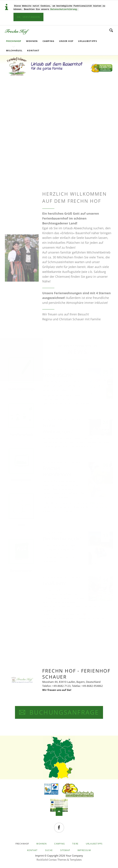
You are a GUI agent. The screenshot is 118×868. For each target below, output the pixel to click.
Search (111, 30)
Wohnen (32, 41)
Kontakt (33, 50)
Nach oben (59, 811)
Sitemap (65, 850)
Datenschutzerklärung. (64, 9)
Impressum (84, 850)
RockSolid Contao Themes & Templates (59, 859)
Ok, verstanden (28, 17)
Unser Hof (66, 41)
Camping (48, 41)
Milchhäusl (14, 50)
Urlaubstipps (88, 41)
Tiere (75, 843)
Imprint (39, 855)
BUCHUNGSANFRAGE (63, 712)
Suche (49, 850)
